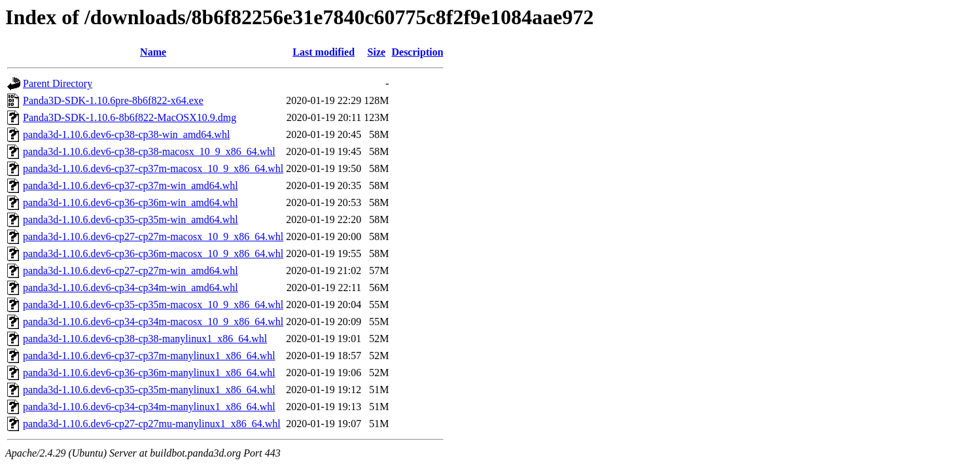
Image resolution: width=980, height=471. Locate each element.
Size (377, 52)
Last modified (324, 52)
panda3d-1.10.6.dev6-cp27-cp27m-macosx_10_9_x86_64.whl (153, 236)
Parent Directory (58, 83)
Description (417, 52)
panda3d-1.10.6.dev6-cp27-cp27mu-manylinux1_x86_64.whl (152, 424)
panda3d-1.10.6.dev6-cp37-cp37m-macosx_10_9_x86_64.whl (153, 168)
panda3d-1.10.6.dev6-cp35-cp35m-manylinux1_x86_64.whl (149, 390)
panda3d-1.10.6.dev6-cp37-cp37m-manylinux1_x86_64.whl (149, 356)
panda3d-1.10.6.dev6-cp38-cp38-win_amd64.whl (126, 134)
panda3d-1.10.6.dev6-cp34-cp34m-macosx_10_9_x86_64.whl (153, 322)
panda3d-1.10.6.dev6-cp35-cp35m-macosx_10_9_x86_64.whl (153, 305)
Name (153, 52)
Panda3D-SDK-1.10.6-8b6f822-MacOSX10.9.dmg (130, 117)
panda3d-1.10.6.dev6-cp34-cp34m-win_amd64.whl (131, 288)
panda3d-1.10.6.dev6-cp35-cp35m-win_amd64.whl (131, 219)
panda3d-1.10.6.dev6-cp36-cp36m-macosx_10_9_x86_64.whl (153, 253)
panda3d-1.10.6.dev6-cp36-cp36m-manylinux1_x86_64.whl (149, 373)
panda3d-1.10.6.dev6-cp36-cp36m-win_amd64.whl (131, 202)
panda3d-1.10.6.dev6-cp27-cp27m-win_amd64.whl (131, 270)
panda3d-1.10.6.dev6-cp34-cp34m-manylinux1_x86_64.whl (149, 407)
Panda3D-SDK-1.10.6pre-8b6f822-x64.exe (113, 100)
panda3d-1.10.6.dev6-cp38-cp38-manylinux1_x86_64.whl (145, 339)
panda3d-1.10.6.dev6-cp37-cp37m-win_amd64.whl (131, 185)
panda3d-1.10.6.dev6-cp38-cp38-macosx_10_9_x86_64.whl (149, 151)
